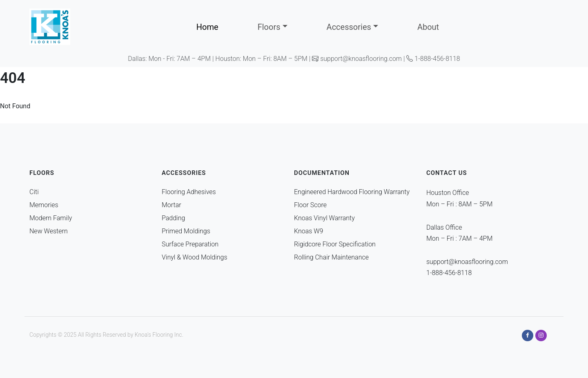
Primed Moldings (186, 231)
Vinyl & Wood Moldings (195, 257)
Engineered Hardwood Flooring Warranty (352, 192)
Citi (34, 192)
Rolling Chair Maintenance (331, 257)
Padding (173, 218)
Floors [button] (269, 27)
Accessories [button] (349, 27)
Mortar (171, 205)
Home (207, 27)
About (428, 27)
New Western (49, 231)
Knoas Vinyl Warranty (324, 218)
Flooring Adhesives (189, 192)
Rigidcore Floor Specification (335, 244)
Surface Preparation (190, 244)
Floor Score (310, 205)
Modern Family (51, 218)
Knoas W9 (308, 231)
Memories (44, 205)
